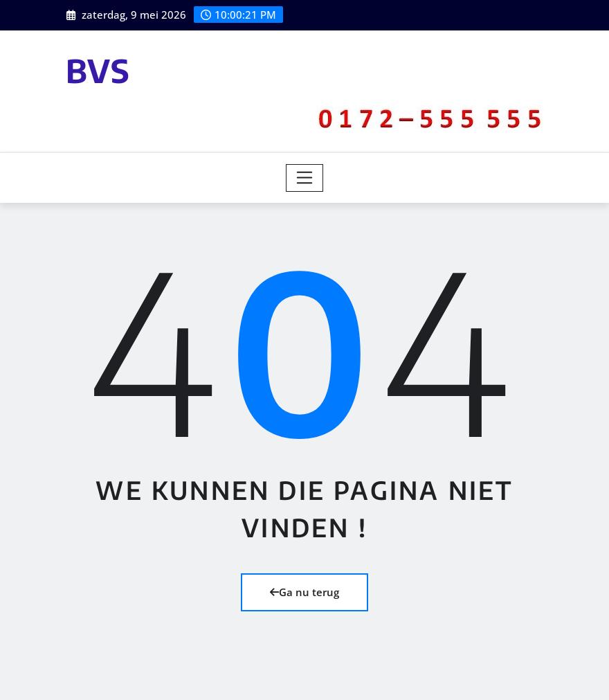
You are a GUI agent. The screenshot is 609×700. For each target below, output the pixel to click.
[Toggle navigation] (305, 178)
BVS (98, 70)
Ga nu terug (304, 592)
